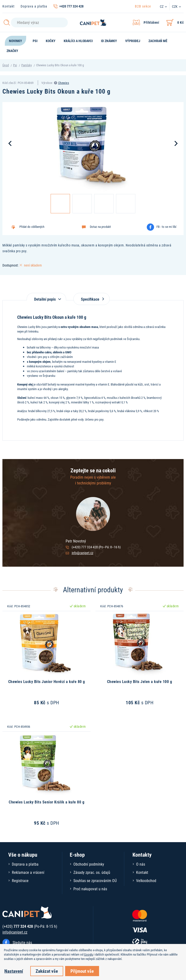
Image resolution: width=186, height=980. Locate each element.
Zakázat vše (47, 971)
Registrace (20, 880)
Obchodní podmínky (89, 864)
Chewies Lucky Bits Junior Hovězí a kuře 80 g (47, 681)
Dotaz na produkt (100, 227)
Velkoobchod (146, 880)
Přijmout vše (82, 971)
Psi (15, 65)
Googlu (89, 954)
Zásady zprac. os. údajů (92, 872)
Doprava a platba (34, 6)
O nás (141, 864)
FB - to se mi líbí (166, 227)
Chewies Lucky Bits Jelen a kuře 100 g (140, 681)
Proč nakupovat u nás (90, 889)
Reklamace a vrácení (28, 872)
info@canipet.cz (82, 553)
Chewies (64, 83)
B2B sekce (143, 6)
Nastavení (14, 971)
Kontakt (8, 6)
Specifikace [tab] (92, 299)
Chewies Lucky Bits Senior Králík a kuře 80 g (46, 802)
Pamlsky (27, 65)
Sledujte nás (22, 942)
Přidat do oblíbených (32, 227)
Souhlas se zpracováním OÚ (95, 880)
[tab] (46, 297)
